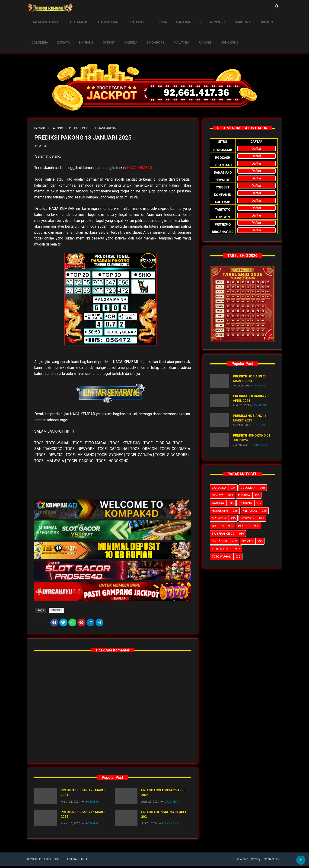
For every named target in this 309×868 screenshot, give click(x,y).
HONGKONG (218, 32)
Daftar (256, 149)
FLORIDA (154, 19)
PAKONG (195, 32)
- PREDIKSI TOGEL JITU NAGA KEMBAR (64, 861)
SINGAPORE (148, 32)
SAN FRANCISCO (181, 19)
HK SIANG (83, 32)
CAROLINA (233, 19)
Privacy (256, 861)
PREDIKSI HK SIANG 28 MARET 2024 (83, 795)
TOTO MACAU (76, 19)
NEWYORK (209, 19)
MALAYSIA (173, 32)
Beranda (40, 128)
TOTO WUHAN (105, 19)
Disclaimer (241, 861)
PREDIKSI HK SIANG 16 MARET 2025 (83, 816)
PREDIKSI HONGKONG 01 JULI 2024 (164, 816)
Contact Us (271, 861)
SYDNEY (104, 32)
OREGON (255, 19)
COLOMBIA (39, 32)
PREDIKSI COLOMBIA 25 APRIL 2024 (164, 795)
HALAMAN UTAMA (45, 19)
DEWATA (62, 32)
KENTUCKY (131, 19)
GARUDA (125, 32)
